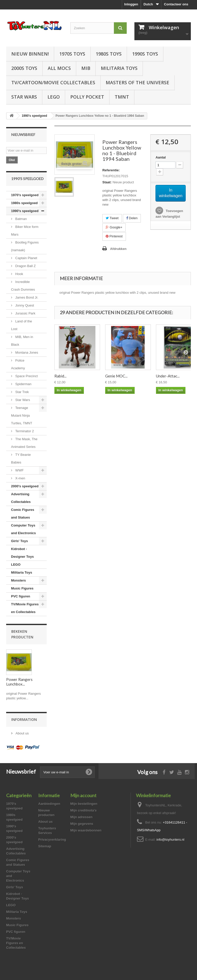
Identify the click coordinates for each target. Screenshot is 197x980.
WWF (19, 470)
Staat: (107, 182)
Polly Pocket (87, 97)
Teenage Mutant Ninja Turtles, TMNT (22, 415)
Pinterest (114, 236)
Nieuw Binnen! (30, 54)
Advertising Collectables (21, 498)
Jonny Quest (24, 305)
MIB (86, 68)
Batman (21, 219)
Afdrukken (118, 249)
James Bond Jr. (26, 297)
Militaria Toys (119, 68)
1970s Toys (72, 54)
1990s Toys (145, 54)
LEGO (54, 97)
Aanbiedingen (49, 804)
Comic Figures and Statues (23, 514)
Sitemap (45, 846)
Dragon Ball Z (25, 266)
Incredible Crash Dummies (23, 286)
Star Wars (24, 97)
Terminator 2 (24, 431)
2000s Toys (24, 68)
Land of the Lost (22, 325)
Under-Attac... (168, 376)
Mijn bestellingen (84, 804)
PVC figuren (21, 596)
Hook (19, 274)
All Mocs (59, 68)
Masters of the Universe (137, 82)
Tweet (112, 218)
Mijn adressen (81, 817)
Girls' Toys (19, 541)
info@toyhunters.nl (170, 840)
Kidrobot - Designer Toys (22, 553)
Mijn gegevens (82, 824)
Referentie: (111, 170)
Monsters (18, 580)
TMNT (122, 97)
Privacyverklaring (52, 840)
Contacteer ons (176, 4)
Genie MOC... (116, 376)
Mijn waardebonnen (86, 830)
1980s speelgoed (24, 203)
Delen (132, 218)
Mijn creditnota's (83, 810)
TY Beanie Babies (21, 459)
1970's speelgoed (25, 195)
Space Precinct (26, 376)
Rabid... (60, 376)
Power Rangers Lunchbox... (19, 682)
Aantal (161, 157)
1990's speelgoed (25, 211)
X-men (20, 478)
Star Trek (22, 392)
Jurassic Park (25, 313)
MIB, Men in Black (22, 341)
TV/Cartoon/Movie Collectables (53, 82)
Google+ (114, 227)
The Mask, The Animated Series (24, 443)
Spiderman (23, 384)
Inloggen (131, 4)
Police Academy (18, 364)
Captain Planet (26, 258)
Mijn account (83, 795)
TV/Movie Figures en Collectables (25, 608)
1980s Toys (109, 54)
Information (24, 719)
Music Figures (22, 588)
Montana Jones (26, 352)
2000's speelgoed (25, 486)
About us (22, 733)
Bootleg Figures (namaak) (25, 246)
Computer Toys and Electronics (23, 529)
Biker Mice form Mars (25, 231)
